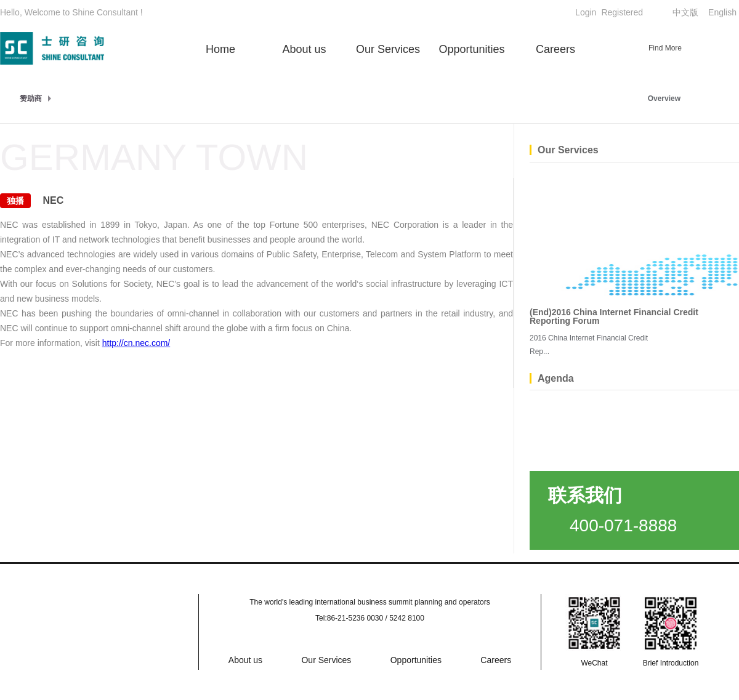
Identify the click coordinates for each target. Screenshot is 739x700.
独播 (15, 201)
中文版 (685, 12)
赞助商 (31, 99)
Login (586, 12)
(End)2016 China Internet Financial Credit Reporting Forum (614, 316)
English (722, 12)
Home (220, 49)
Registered (622, 12)
